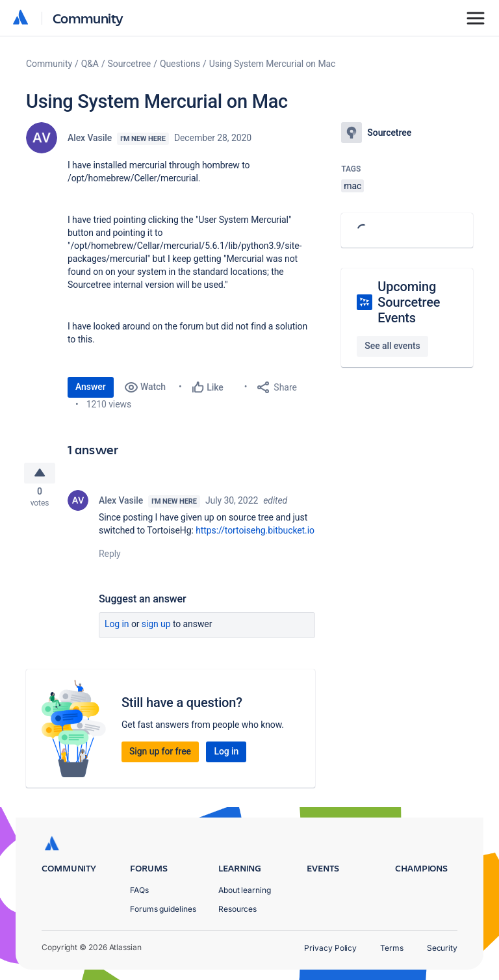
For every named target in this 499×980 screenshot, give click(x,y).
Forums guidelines (163, 909)
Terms (392, 948)
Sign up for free (160, 755)
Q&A (90, 64)
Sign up (156, 628)
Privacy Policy (330, 948)
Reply (110, 558)
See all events (392, 346)
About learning (245, 890)
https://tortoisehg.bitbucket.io (255, 534)
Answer (91, 387)
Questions (180, 64)
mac (352, 186)
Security (442, 948)
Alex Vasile (90, 138)
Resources (237, 909)
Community (88, 18)
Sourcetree (130, 64)
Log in (117, 628)
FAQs (139, 890)
